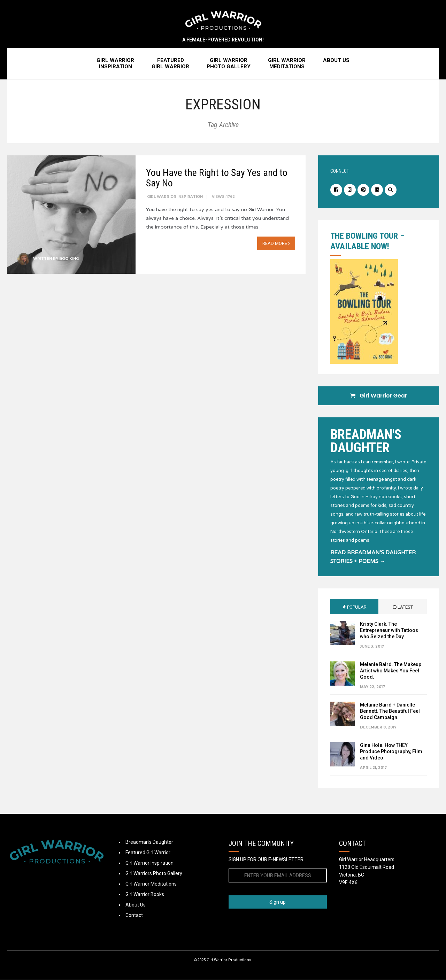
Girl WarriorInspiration (115, 64)
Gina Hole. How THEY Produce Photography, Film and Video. (391, 752)
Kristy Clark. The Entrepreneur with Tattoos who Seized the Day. (389, 631)
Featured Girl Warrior (148, 853)
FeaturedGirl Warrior (170, 64)
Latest (403, 607)
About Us (336, 61)
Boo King (69, 259)
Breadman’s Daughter (149, 842)
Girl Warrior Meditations (151, 884)
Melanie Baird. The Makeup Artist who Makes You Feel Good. (391, 671)
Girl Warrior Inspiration (175, 197)
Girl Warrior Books (145, 895)
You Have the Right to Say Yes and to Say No (217, 178)
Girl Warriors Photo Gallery (154, 874)
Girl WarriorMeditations (287, 64)
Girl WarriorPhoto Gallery (229, 64)
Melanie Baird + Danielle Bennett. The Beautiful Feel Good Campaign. (390, 711)
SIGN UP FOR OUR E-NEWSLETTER (266, 860)
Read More (276, 244)
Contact (134, 916)
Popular (355, 607)
